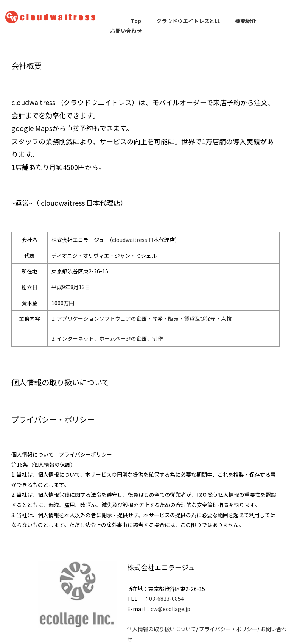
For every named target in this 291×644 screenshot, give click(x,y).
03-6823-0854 (167, 599)
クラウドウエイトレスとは (188, 21)
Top (136, 21)
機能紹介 (246, 21)
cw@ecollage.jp (170, 609)
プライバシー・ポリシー (228, 629)
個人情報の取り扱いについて (162, 629)
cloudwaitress (130, 240)
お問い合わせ (126, 31)
